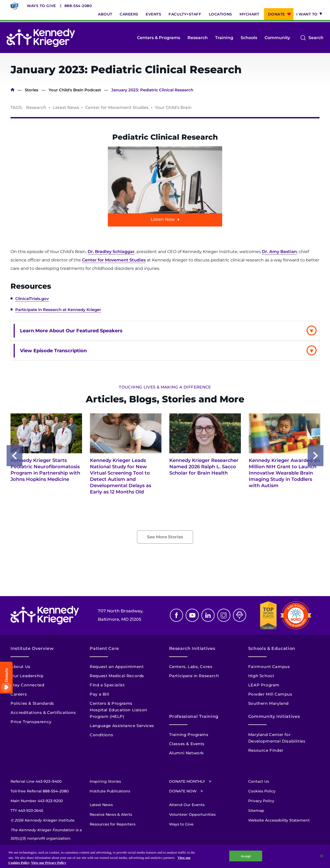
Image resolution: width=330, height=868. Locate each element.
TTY (27, 811)
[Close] (322, 856)
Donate (276, 14)
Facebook (176, 615)
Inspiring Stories (105, 781)
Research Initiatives (192, 648)
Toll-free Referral (40, 791)
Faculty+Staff (185, 14)
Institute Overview (32, 648)
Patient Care (104, 648)
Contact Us (259, 781)
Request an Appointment (117, 667)
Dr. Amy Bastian (279, 252)
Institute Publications (110, 791)
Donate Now (183, 791)
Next (316, 456)
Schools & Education (272, 648)
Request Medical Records (117, 676)
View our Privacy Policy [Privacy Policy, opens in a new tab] (49, 863)
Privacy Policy (261, 801)
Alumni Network (186, 753)
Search (316, 38)
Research (198, 38)
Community (277, 38)
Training (224, 38)
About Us (21, 667)
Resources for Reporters (113, 824)
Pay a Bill (99, 694)
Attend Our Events (187, 805)
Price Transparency (31, 722)
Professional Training (194, 716)
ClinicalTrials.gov (32, 299)
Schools (249, 38)
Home (12, 90)
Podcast (240, 615)
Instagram (224, 615)
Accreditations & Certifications (43, 712)
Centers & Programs (159, 38)
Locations (220, 14)
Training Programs (189, 735)
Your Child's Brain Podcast (75, 90)
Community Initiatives (274, 716)
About (105, 14)
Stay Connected (27, 685)
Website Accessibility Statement (279, 820)
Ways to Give (41, 6)
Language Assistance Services (122, 726)
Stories (32, 90)
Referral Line (36, 781)
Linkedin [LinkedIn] (208, 615)
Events (153, 14)
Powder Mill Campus (270, 694)
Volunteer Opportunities (192, 814)
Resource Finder (266, 750)
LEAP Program (264, 685)
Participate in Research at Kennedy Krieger (58, 310)
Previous (14, 456)
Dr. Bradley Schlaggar (111, 252)
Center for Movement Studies (114, 260)
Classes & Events (187, 744)
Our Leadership (27, 676)
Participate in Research (194, 676)
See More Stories (165, 537)
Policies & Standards (32, 703)
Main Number (37, 801)
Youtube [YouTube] (192, 615)
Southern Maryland (268, 703)
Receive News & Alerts (111, 814)
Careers (129, 14)
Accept (246, 856)
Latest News (101, 805)
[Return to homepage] (41, 38)
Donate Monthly (187, 781)
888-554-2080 (78, 6)
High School (261, 676)
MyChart (249, 14)
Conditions (101, 735)
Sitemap (256, 811)
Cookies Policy (262, 791)
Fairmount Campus (269, 667)
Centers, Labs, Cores (191, 667)
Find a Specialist (107, 685)
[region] (165, 856)
